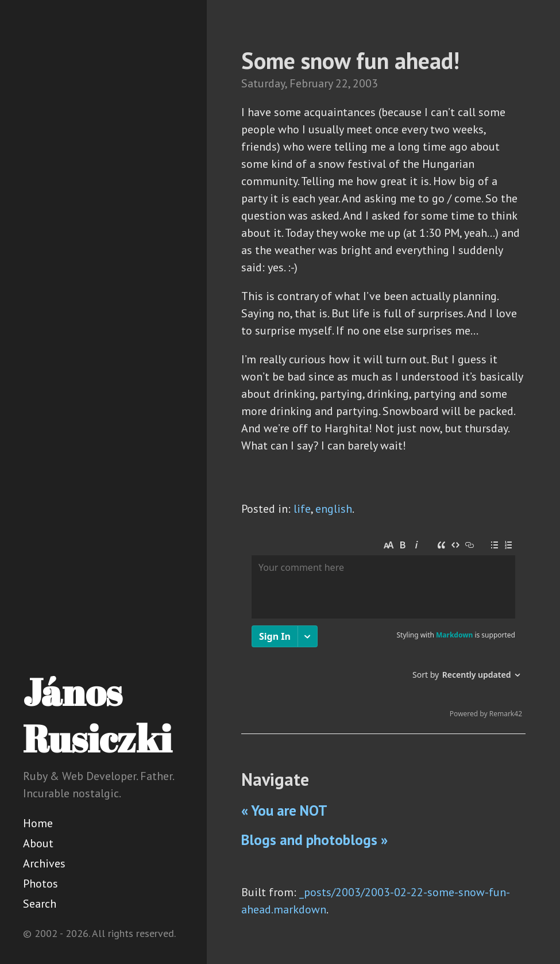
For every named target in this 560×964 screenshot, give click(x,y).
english (334, 509)
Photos (40, 884)
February (311, 83)
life (302, 509)
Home (38, 823)
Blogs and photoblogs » (314, 840)
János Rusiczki (97, 715)
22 (342, 83)
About (38, 843)
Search (40, 904)
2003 (365, 83)
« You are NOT (284, 811)
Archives (44, 863)
